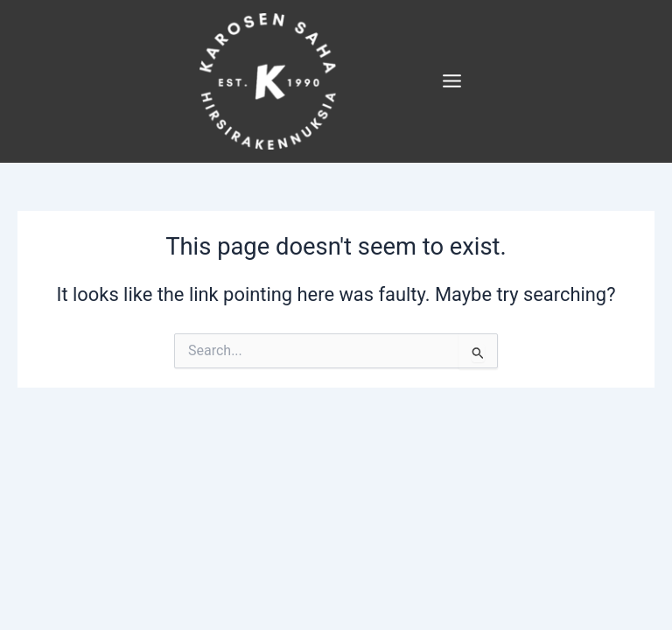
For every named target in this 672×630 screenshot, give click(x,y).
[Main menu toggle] (454, 84)
